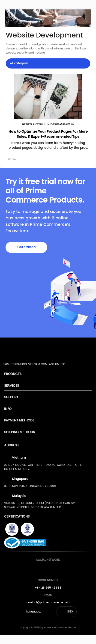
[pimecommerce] (10, 5)
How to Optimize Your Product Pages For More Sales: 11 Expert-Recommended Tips (48, 134)
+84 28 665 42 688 (48, 588)
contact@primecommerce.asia (48, 602)
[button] (66, 612)
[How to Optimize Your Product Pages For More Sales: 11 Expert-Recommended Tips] (48, 97)
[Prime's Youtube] (47, 569)
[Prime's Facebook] (38, 569)
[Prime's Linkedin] (55, 569)
